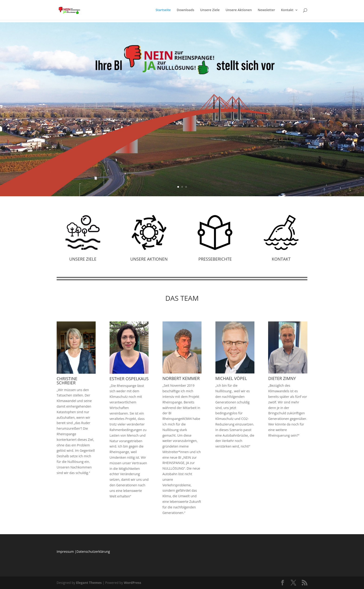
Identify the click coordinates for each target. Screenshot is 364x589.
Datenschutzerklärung (93, 551)
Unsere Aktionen (239, 10)
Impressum (65, 551)
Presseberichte (215, 259)
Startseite (163, 10)
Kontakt (287, 10)
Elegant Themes (89, 583)
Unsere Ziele (210, 10)
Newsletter (266, 10)
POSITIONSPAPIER (182, 102)
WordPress (132, 583)
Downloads (185, 10)
